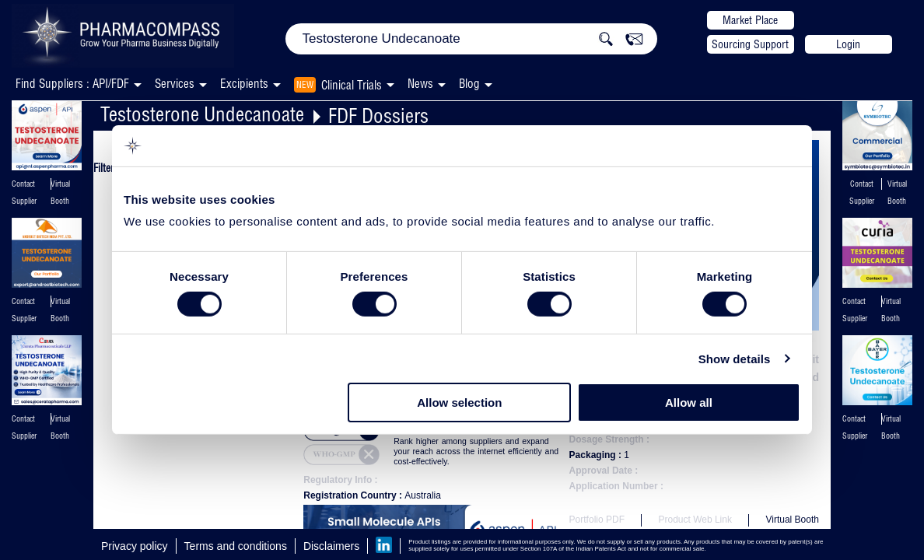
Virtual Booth (792, 520)
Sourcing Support (750, 44)
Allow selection (459, 402)
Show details (735, 359)
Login (848, 44)
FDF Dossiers (378, 115)
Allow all (689, 402)
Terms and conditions (236, 546)
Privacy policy (135, 546)
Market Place (750, 20)
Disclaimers (331, 546)
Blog (469, 84)
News (420, 84)
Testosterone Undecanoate (202, 114)
